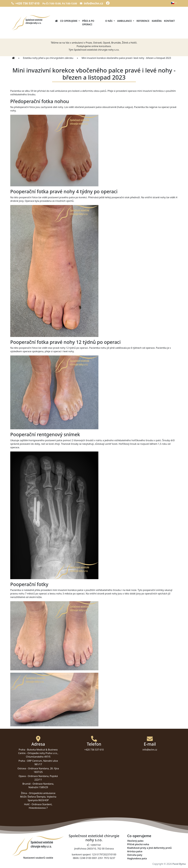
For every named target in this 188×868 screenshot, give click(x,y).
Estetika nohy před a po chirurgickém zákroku (48, 58)
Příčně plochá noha (138, 844)
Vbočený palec (135, 841)
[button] (174, 3)
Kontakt (169, 21)
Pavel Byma (179, 864)
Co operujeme (139, 836)
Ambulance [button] (125, 21)
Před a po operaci (88, 23)
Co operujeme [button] (69, 21)
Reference (143, 21)
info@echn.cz (92, 3)
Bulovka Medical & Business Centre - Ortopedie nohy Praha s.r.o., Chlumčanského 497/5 (38, 753)
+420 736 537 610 (25, 3)
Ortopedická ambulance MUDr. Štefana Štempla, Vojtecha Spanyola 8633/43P (38, 797)
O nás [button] (109, 21)
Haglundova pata (137, 858)
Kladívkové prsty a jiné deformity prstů (149, 848)
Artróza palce (135, 851)
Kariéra (157, 21)
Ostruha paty (135, 855)
